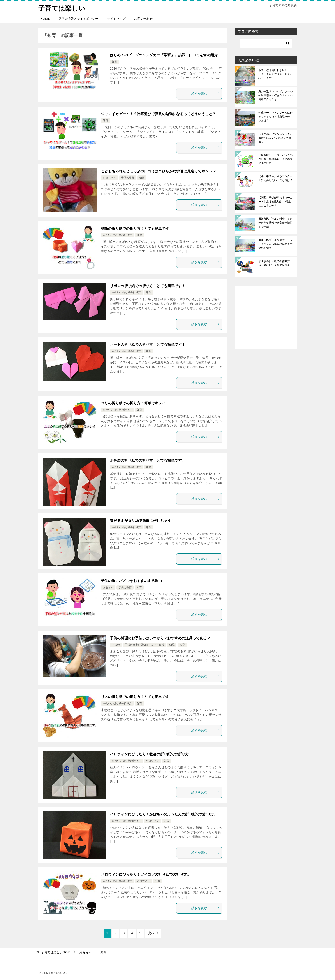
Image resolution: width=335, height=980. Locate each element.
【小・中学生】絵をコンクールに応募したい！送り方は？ (275, 178)
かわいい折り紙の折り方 (117, 235)
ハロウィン (152, 761)
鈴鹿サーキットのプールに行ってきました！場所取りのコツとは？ (275, 117)
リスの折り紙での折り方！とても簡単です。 (137, 697)
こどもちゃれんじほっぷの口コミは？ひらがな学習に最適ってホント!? (158, 171)
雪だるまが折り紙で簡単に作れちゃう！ (142, 521)
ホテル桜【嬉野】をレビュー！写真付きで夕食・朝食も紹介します (275, 74)
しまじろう (109, 178)
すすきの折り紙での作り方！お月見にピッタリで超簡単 (275, 263)
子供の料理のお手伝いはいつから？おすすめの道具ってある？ (160, 638)
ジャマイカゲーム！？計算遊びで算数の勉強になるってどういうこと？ (158, 114)
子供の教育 (128, 178)
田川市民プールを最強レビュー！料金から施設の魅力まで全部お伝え (275, 244)
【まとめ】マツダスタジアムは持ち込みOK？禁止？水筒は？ (275, 138)
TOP (55, 952)
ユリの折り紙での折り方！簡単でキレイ (133, 403)
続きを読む (206, 93)
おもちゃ (108, 587)
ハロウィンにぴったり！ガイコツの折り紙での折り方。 (146, 874)
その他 (116, 645)
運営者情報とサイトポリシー (78, 19)
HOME (45, 19)
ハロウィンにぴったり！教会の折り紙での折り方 (149, 754)
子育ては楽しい (62, 8)
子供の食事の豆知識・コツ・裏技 (145, 645)
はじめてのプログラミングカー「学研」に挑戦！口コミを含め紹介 (164, 55)
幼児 (172, 645)
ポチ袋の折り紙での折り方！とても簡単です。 (148, 460)
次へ (151, 933)
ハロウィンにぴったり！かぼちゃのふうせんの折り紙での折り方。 (164, 814)
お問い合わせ (143, 19)
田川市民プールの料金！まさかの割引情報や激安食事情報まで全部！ (275, 223)
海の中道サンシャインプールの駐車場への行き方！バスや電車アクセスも (275, 95)
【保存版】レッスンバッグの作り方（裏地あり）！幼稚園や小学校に (275, 159)
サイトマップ (116, 19)
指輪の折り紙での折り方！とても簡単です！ (137, 228)
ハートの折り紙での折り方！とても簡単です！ (148, 344)
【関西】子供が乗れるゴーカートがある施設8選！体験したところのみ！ (275, 202)
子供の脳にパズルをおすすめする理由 (131, 581)
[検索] (266, 43)
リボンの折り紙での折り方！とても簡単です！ (148, 286)
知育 (115, 62)
